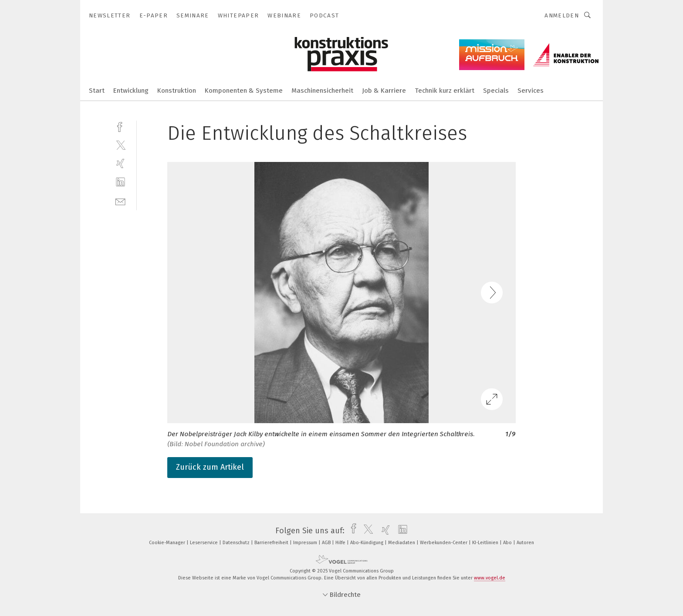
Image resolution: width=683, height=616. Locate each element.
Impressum (306, 543)
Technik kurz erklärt (445, 91)
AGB (327, 543)
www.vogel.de (490, 578)
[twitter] (120, 145)
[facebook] (120, 126)
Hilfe (341, 543)
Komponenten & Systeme (244, 91)
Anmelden (562, 15)
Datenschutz (237, 543)
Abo (508, 543)
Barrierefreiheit (272, 543)
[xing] (120, 163)
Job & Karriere (384, 91)
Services (531, 91)
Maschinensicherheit (322, 91)
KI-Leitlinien (486, 543)
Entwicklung (131, 91)
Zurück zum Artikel (210, 467)
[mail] (120, 201)
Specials (496, 91)
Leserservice (205, 543)
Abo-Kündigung (367, 543)
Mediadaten (402, 543)
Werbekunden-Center (444, 543)
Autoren (525, 543)
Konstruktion (177, 91)
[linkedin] (120, 182)
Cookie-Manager (168, 543)
